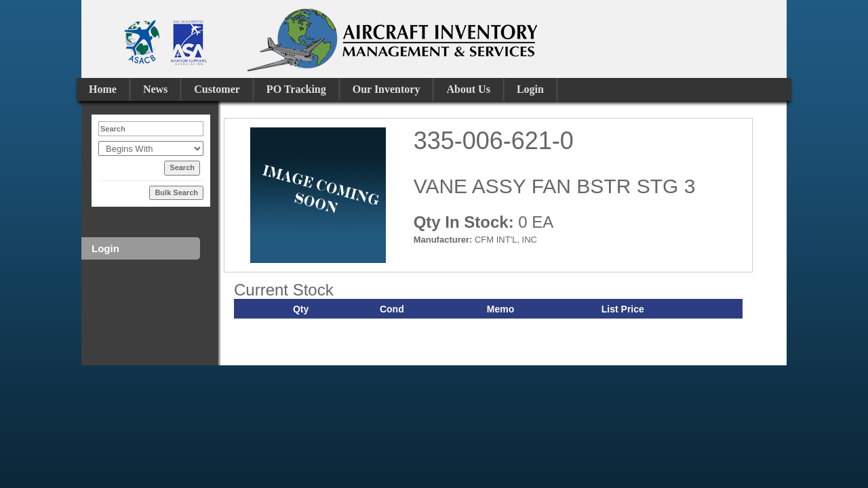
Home (103, 89)
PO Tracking (296, 89)
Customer (217, 89)
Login (530, 89)
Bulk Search (176, 192)
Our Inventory (387, 89)
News (155, 89)
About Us (468, 89)
